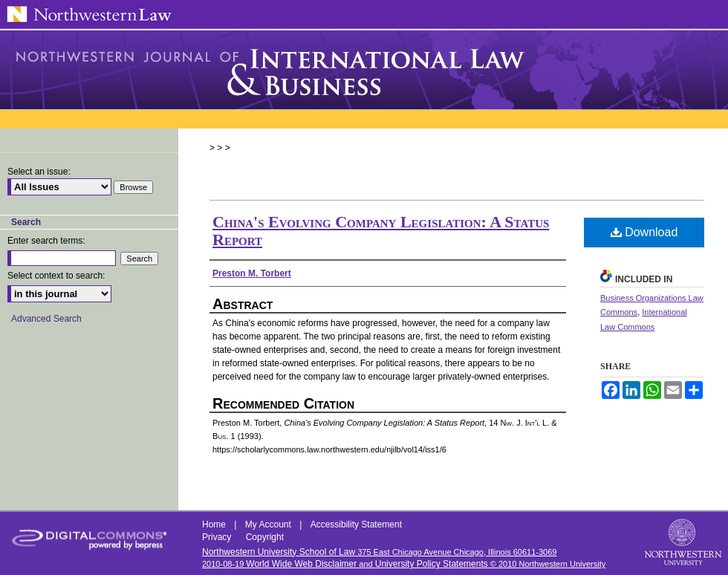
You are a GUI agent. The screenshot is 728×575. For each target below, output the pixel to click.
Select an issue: (39, 172)
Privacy (218, 537)
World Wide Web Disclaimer (301, 564)
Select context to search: (56, 276)
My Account (269, 524)
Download (644, 232)
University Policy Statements (432, 564)
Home (215, 524)
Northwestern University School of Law (279, 552)
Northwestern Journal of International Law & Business (364, 70)
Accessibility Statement (356, 524)
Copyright (265, 537)
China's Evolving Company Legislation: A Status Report (381, 231)
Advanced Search (46, 319)
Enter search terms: (46, 241)
